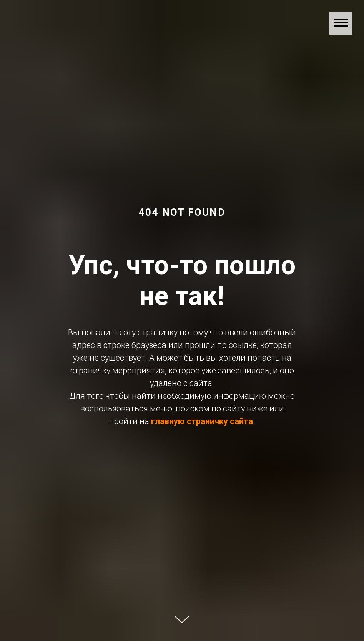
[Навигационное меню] (341, 23)
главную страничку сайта (202, 421)
